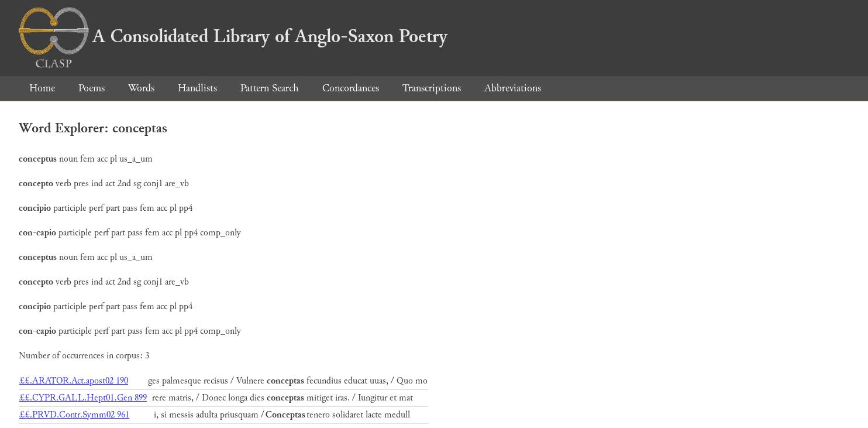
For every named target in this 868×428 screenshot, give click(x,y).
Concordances (351, 88)
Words (141, 88)
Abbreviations (513, 88)
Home (42, 88)
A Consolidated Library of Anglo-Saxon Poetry (233, 36)
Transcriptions (432, 88)
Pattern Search (270, 88)
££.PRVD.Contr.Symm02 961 (74, 415)
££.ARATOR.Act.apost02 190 (74, 381)
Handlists (197, 88)
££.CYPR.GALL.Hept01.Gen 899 (83, 398)
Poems (92, 88)
